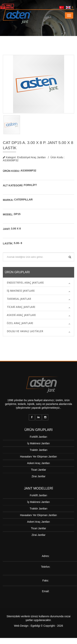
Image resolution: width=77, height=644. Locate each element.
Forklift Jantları (39, 437)
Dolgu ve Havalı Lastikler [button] (25, 331)
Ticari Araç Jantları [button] (21, 307)
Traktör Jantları (39, 450)
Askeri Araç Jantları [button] (21, 315)
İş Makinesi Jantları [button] (21, 291)
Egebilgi (35, 629)
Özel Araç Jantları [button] (20, 323)
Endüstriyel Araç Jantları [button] (25, 283)
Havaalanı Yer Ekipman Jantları (38, 457)
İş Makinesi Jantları (39, 443)
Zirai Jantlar (38, 476)
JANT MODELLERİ (39, 488)
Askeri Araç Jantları (38, 463)
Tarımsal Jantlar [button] (19, 299)
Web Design (21, 629)
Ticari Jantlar (39, 470)
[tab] (38, 283)
